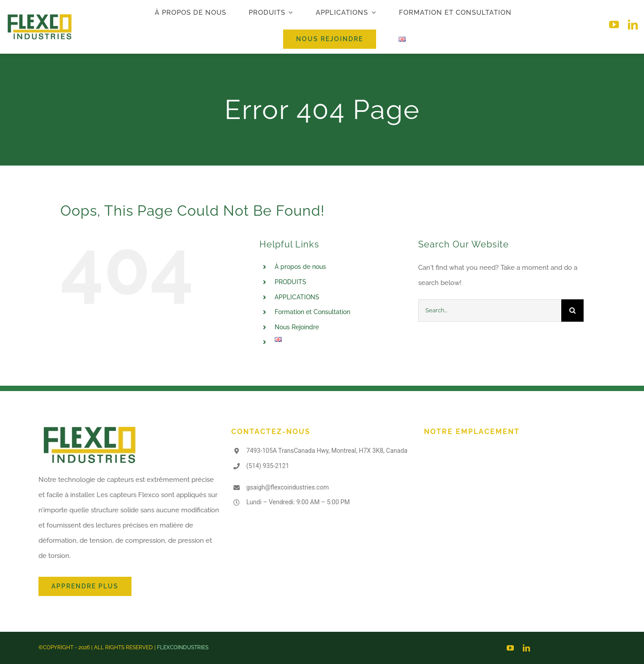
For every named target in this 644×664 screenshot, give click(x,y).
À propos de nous (300, 267)
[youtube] (614, 25)
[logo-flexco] (39, 17)
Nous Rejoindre (297, 327)
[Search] (572, 311)
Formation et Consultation (312, 312)
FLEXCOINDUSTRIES (183, 647)
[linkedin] (633, 25)
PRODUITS (290, 282)
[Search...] (490, 311)
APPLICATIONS (297, 297)
